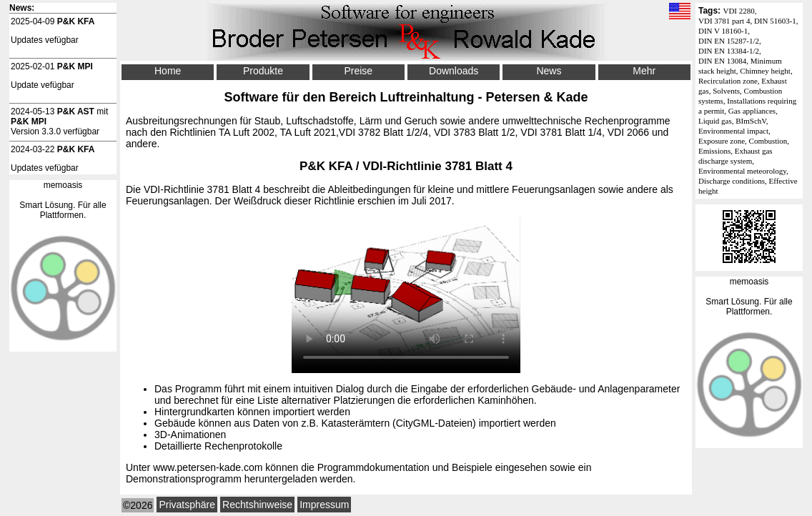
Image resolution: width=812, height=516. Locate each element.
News (549, 71)
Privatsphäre (187, 505)
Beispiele (472, 467)
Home (168, 71)
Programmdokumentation (373, 467)
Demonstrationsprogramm (184, 479)
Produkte (263, 71)
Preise (358, 71)
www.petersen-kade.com (208, 467)
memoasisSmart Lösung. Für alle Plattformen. (749, 297)
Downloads (454, 71)
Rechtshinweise (257, 505)
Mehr (644, 71)
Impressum (324, 505)
